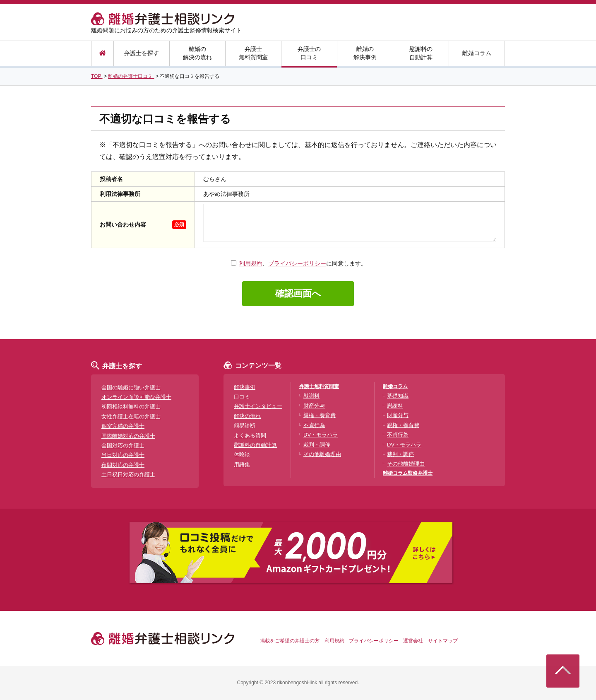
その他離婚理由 (322, 454)
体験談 (242, 455)
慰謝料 (311, 396)
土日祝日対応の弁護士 (128, 474)
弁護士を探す (142, 53)
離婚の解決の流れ (197, 53)
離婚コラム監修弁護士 (408, 473)
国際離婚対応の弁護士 (128, 436)
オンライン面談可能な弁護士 (136, 397)
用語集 (242, 465)
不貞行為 (314, 425)
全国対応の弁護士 (123, 445)
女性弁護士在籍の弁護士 (131, 416)
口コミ (242, 397)
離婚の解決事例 (365, 53)
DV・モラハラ (321, 435)
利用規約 (251, 263)
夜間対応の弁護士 (123, 465)
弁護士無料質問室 (253, 53)
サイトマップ (443, 641)
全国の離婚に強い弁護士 (131, 387)
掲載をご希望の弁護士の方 (290, 641)
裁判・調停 (317, 445)
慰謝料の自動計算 (421, 53)
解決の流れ (247, 416)
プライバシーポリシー (297, 263)
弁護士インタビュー (258, 406)
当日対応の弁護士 (123, 455)
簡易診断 (245, 426)
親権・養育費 (320, 415)
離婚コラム (477, 53)
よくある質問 (250, 436)
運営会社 (413, 641)
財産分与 (314, 406)
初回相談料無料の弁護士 (131, 407)
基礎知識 (398, 396)
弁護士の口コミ (309, 53)
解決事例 (245, 387)
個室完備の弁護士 (123, 426)
